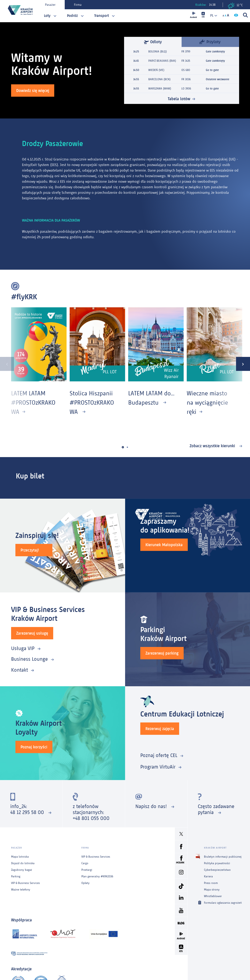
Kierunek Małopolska (164, 545)
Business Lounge (29, 659)
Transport (102, 16)
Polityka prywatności (217, 863)
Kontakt (20, 670)
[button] (123, 447)
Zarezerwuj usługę (32, 633)
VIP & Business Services (25, 883)
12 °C (235, 6)
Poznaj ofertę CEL (159, 755)
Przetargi (87, 870)
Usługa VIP (23, 648)
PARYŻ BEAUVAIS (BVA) (162, 61)
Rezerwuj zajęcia (160, 729)
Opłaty (85, 883)
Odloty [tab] (153, 42)
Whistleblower (213, 896)
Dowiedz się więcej (33, 91)
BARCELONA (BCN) (159, 79)
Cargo (85, 863)
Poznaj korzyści (34, 747)
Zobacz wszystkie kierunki (213, 446)
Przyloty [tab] (210, 41)
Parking (16, 876)
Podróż (72, 16)
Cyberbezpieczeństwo (217, 870)
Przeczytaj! (30, 550)
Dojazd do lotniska (23, 863)
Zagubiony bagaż (22, 870)
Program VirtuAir (158, 767)
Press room (211, 883)
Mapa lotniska (20, 857)
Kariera (208, 876)
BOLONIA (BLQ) (158, 52)
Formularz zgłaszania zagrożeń (223, 903)
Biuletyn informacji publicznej (223, 857)
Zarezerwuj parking (162, 653)
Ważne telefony (21, 890)
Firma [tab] (78, 5)
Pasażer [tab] (50, 5)
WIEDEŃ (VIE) (156, 70)
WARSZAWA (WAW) (160, 89)
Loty (47, 16)
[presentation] (7, 364)
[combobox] (212, 16)
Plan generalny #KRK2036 (97, 876)
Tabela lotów (179, 99)
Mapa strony (212, 890)
